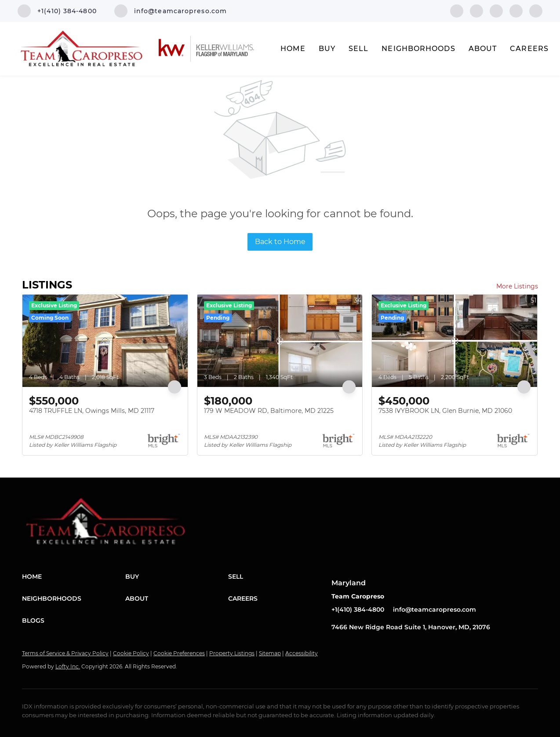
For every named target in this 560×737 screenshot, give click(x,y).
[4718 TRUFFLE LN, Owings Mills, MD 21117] (105, 341)
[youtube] (536, 10)
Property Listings (232, 653)
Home (293, 49)
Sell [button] (358, 49)
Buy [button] (327, 49)
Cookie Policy (131, 653)
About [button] (483, 49)
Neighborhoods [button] (418, 49)
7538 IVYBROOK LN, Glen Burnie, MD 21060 (445, 411)
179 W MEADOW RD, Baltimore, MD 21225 (269, 411)
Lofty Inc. (68, 666)
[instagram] (516, 10)
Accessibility (302, 653)
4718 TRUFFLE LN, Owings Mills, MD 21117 (92, 411)
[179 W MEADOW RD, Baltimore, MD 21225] (280, 341)
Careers (529, 49)
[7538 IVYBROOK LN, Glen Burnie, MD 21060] (455, 341)
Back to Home (280, 242)
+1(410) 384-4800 (358, 609)
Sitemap (270, 653)
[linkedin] (476, 10)
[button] (74, 576)
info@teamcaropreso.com (435, 609)
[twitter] (496, 10)
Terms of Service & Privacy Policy (65, 653)
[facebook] (457, 10)
